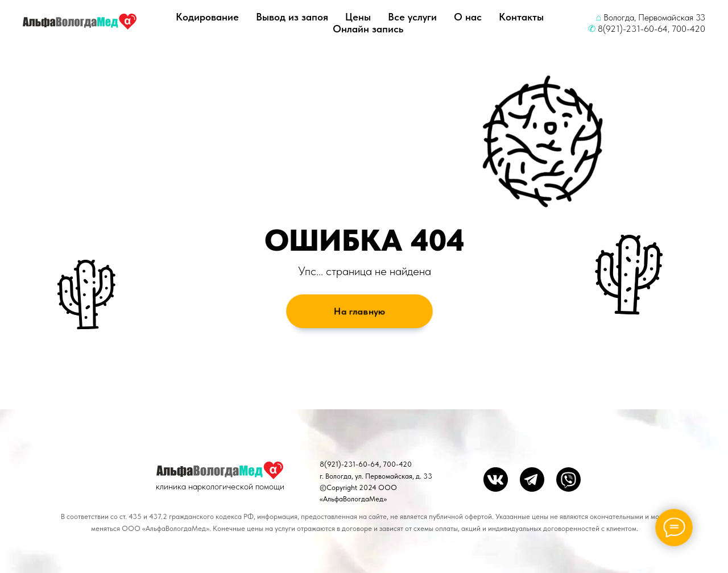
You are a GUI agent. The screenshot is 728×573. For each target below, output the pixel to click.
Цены (358, 17)
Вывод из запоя (292, 17)
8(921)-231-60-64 (633, 29)
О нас (468, 17)
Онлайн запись (368, 29)
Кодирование (207, 17)
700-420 (688, 29)
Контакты (521, 17)
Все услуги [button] (412, 17)
